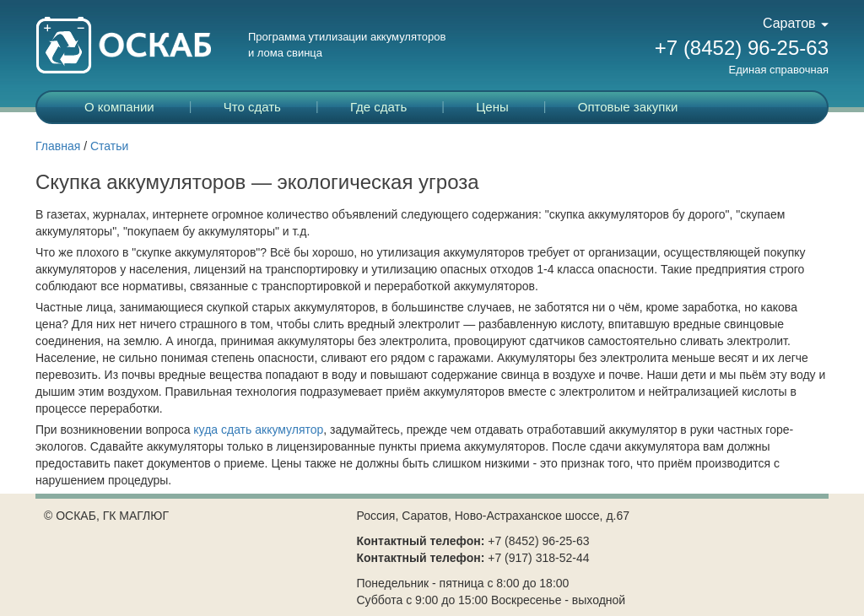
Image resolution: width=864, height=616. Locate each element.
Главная (58, 146)
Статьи (109, 146)
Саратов (796, 23)
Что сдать (252, 107)
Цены (492, 107)
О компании (119, 107)
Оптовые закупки (628, 107)
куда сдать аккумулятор (258, 430)
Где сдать (378, 107)
